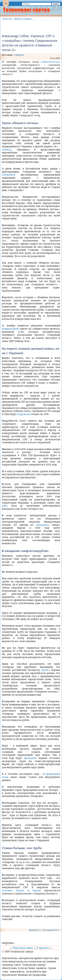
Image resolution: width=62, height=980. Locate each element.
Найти (56, 4)
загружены (24, 414)
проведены (30, 758)
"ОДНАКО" (19, 55)
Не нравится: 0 (51, 930)
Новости (7, 19)
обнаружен (9, 175)
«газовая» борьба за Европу (21, 890)
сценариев (42, 525)
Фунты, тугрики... (24, 19)
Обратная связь (23, 948)
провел (46, 670)
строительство (51, 62)
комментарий (10, 329)
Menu (6, 6)
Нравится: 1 (35, 930)
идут (5, 506)
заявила (7, 149)
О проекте (43, 948)
